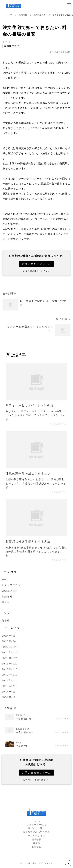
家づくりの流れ (36, 828)
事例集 (36, 843)
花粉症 (6, 620)
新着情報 (23, 15)
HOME (36, 821)
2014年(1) (8, 692)
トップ (9, 15)
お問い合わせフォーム (37, 264)
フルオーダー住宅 (36, 824)
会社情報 (36, 847)
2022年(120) (10, 647)
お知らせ (7, 596)
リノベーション (36, 836)
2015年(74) (9, 686)
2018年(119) (10, 669)
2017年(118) (10, 675)
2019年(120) (10, 664)
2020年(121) (10, 658)
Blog (5, 579)
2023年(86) (9, 641)
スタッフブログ (11, 585)
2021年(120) (10, 652)
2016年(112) (10, 680)
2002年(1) (8, 697)
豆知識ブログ (40, 15)
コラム (6, 602)
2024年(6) (8, 636)
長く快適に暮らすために (36, 832)
